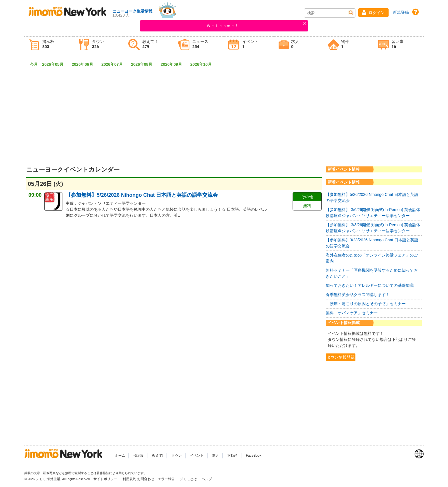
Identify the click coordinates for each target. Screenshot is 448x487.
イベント (197, 456)
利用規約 (129, 479)
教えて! (158, 456)
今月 (34, 64)
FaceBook (254, 456)
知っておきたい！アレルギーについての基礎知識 (370, 285)
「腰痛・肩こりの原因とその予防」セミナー (366, 304)
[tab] (49, 45)
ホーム (120, 456)
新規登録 (401, 12)
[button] (373, 13)
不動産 (232, 456)
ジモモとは (189, 479)
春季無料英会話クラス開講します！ (358, 295)
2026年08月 (144, 64)
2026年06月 (84, 64)
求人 (215, 456)
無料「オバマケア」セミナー (352, 313)
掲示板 (139, 456)
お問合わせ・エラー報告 (156, 479)
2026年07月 (114, 64)
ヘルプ (207, 479)
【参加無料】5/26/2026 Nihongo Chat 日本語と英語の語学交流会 (142, 195)
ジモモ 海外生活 (48, 479)
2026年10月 (203, 64)
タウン (177, 456)
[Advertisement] (224, 114)
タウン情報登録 (341, 357)
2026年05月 (55, 64)
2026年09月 (173, 64)
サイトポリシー (106, 479)
